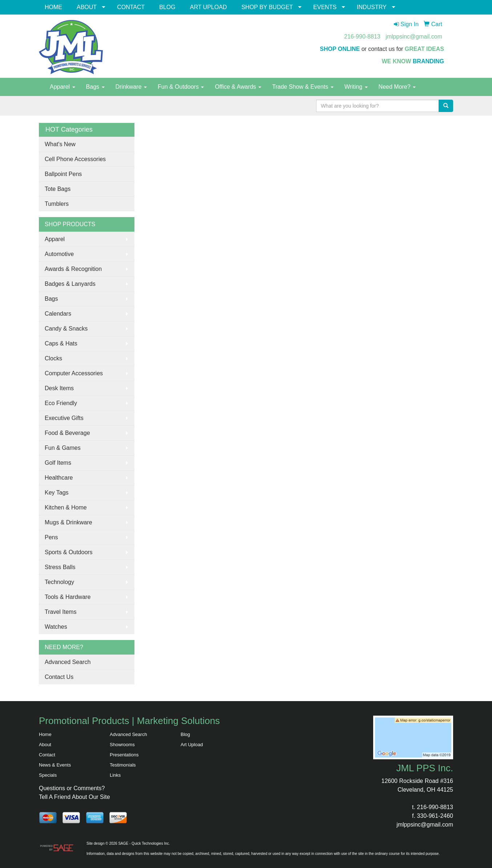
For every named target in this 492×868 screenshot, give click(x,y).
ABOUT (87, 7)
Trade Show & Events (303, 87)
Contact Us (59, 677)
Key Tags (57, 493)
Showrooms (122, 745)
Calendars (58, 314)
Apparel (62, 87)
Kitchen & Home (66, 507)
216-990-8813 (362, 37)
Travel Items (61, 612)
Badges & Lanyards (70, 284)
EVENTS (325, 7)
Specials (48, 775)
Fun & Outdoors (181, 87)
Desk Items (59, 388)
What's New (60, 144)
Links (115, 775)
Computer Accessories (74, 373)
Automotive (59, 254)
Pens (51, 537)
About (45, 745)
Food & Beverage (67, 433)
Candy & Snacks (66, 329)
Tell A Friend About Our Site (74, 797)
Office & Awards (238, 87)
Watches (56, 627)
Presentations (124, 755)
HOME (53, 7)
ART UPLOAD (209, 7)
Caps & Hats (61, 343)
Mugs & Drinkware (68, 522)
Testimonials (123, 765)
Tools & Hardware (68, 597)
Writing (356, 87)
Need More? (397, 87)
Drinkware (131, 87)
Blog (185, 734)
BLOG (167, 7)
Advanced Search (68, 662)
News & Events (55, 765)
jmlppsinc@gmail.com (414, 37)
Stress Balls (60, 567)
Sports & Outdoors (69, 552)
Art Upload (192, 745)
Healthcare (59, 478)
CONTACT (131, 7)
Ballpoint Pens (63, 174)
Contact (47, 755)
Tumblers (57, 204)
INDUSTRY (372, 7)
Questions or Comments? (72, 788)
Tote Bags (58, 189)
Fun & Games (63, 448)
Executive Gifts (64, 418)
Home (45, 734)
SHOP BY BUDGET (267, 7)
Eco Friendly (61, 403)
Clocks (53, 358)
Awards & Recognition (73, 269)
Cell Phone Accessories (75, 159)
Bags (95, 87)
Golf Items (58, 463)
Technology (59, 582)
